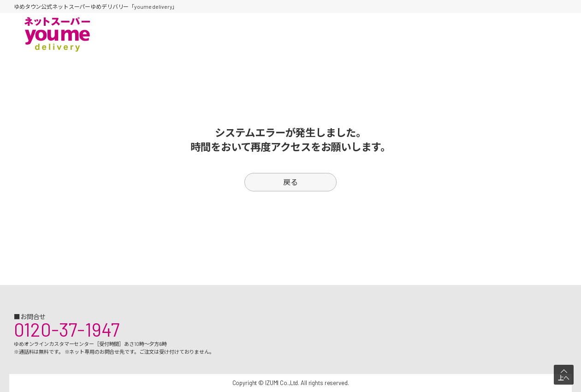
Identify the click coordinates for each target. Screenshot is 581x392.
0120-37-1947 (67, 329)
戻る (290, 182)
